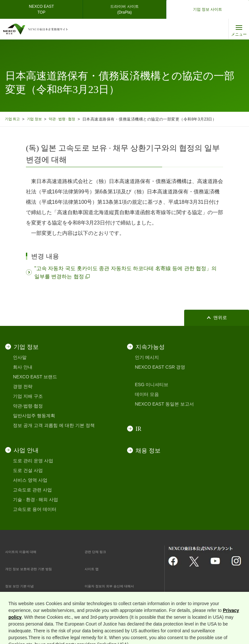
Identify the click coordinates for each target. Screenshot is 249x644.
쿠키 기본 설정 (100, 603)
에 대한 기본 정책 (77, 425)
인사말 (20, 357)
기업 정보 (38, 119)
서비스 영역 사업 (30, 480)
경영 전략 (23, 386)
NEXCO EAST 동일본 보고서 (164, 404)
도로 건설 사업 (28, 470)
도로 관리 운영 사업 (33, 461)
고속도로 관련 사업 (32, 490)
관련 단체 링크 (100, 551)
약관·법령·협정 (28, 406)
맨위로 (220, 318)
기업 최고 (13, 119)
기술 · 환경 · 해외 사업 (36, 500)
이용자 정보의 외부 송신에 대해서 (119, 586)
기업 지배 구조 (28, 396)
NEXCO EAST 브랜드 (35, 377)
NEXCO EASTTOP (41, 9)
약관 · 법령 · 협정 (70, 119)
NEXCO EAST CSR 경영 (160, 367)
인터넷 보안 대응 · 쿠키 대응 (34, 603)
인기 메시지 (147, 357)
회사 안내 (23, 367)
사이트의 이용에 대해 (27, 551)
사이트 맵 (94, 569)
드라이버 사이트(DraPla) (124, 9)
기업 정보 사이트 (207, 9)
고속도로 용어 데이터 (35, 509)
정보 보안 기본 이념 (25, 586)
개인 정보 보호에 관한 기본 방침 (38, 569)
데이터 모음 (147, 394)
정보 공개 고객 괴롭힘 (35, 425)
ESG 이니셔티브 (152, 385)
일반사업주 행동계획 (34, 416)
